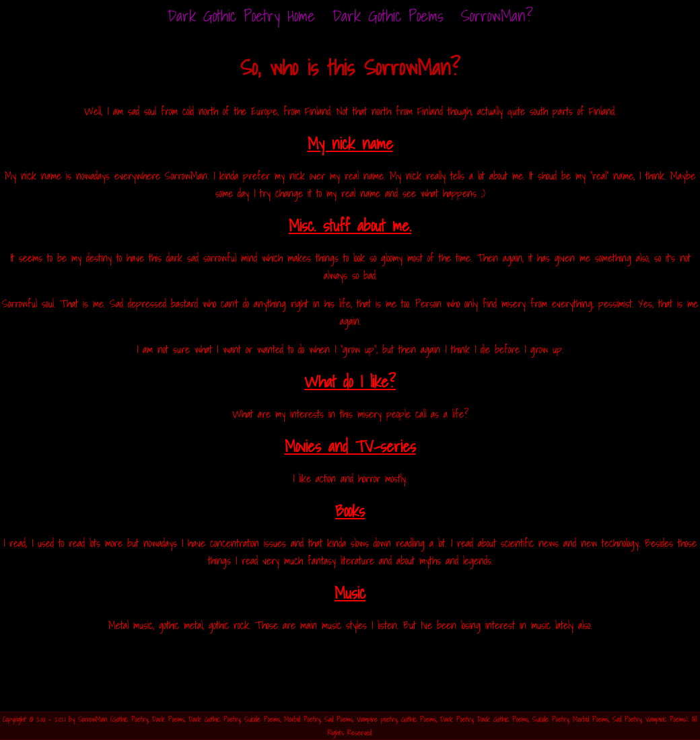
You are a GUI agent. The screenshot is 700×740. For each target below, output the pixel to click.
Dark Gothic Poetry (214, 719)
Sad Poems (339, 719)
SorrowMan (93, 719)
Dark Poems (168, 719)
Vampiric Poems (666, 719)
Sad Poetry (627, 719)
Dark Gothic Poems (388, 15)
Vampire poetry (377, 719)
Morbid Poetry (302, 719)
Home (241, 15)
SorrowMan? (497, 15)
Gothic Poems (419, 719)
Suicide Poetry (551, 719)
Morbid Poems (591, 719)
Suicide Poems (262, 719)
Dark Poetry (457, 719)
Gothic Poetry (130, 719)
